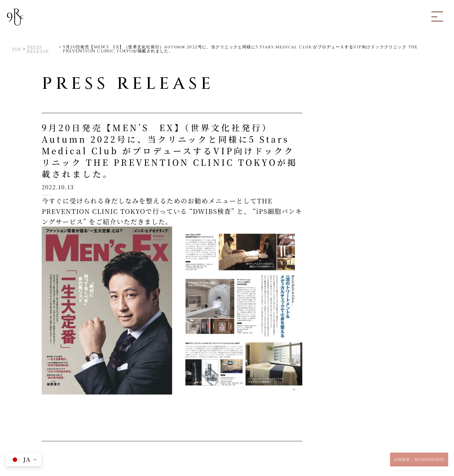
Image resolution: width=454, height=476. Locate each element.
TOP (17, 49)
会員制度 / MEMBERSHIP (419, 459)
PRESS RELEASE (38, 49)
